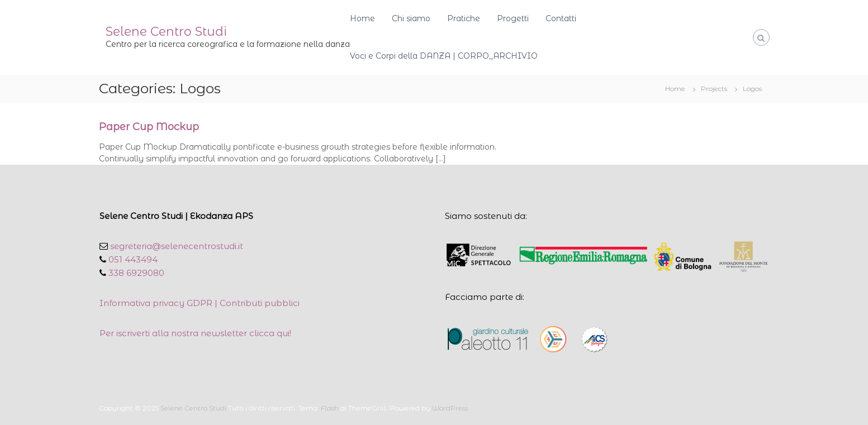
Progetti (513, 18)
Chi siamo (411, 18)
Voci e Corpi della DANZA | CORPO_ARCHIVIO (444, 56)
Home (362, 18)
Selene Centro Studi (166, 32)
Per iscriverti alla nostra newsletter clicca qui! (195, 333)
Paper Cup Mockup (149, 127)
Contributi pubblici (260, 303)
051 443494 (132, 259)
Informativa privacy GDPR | (160, 303)
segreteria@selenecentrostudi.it (176, 246)
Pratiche (464, 18)
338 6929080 (135, 273)
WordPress (450, 408)
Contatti (561, 18)
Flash (330, 408)
